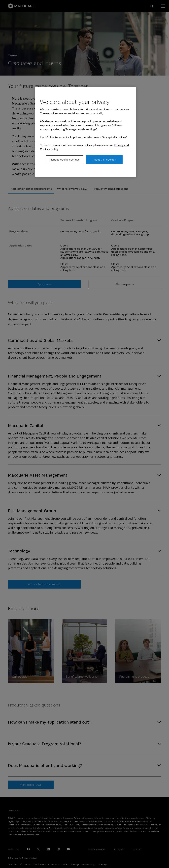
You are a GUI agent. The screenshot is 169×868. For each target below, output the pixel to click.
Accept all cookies (104, 160)
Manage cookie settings (65, 160)
